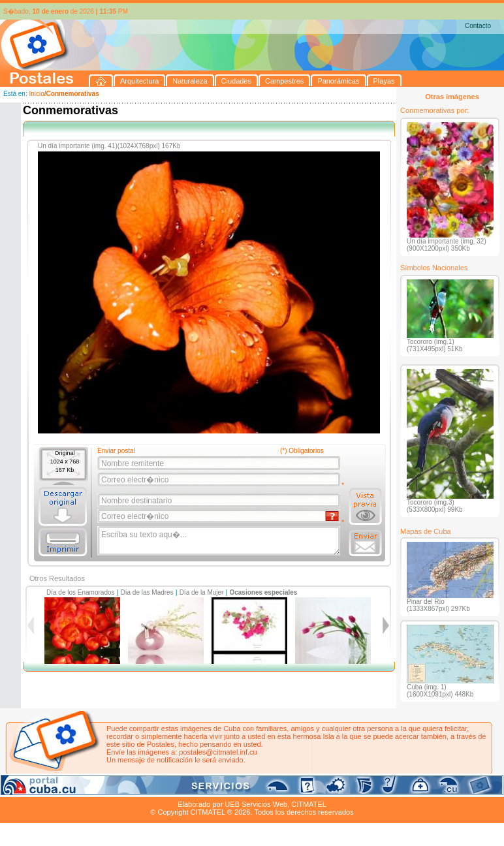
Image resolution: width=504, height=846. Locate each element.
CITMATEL (309, 804)
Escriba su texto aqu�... (220, 541)
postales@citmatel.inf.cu (218, 752)
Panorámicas (210, 789)
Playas (247, 789)
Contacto (478, 26)
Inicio (36, 94)
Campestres (163, 789)
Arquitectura (41, 789)
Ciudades (123, 789)
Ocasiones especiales (263, 592)
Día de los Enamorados (81, 592)
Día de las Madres (147, 592)
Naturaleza (85, 789)
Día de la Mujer (202, 592)
